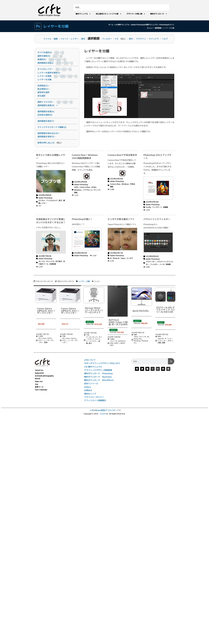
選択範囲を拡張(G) (46, 111)
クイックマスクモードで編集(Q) (52, 127)
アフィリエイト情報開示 (95, 400)
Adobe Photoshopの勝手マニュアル (144, 25)
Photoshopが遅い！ (82, 219)
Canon (44, 338)
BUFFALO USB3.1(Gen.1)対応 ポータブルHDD (118, 322)
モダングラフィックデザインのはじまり (102, 363)
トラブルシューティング (91, 190)
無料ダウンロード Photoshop (98, 373)
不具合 (132, 184)
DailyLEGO (39, 373)
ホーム (111, 25)
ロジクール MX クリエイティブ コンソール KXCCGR (166, 310)
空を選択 (41, 96)
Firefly (148, 207)
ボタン (170, 341)
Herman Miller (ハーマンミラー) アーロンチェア (94, 310)
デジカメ (42, 200)
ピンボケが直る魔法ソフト (121, 219)
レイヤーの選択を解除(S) (49, 73)
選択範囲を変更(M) (47, 105)
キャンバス (50, 261)
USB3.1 (117, 343)
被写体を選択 (43, 92)
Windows (78, 190)
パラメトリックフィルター (157, 219)
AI (111, 258)
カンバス (42, 261)
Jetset (103, 414)
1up (36, 384)
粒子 (60, 200)
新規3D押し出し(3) (46, 143)
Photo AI (116, 258)
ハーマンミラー (92, 341)
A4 (39, 338)
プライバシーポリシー (94, 397)
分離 (88, 281)
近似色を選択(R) (45, 115)
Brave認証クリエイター (106, 410)
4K (148, 337)
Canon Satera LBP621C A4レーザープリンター (70, 311)
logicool (161, 339)
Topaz (123, 258)
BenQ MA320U (141, 311)
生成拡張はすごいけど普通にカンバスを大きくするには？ (51, 221)
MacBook (137, 341)
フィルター (107, 39)
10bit (136, 337)
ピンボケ (130, 258)
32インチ (143, 337)
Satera (74, 338)
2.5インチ (114, 341)
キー (165, 341)
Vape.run (39, 381)
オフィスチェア (94, 338)
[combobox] (121, 7)
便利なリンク (90, 394)
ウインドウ (154, 39)
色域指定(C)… (44, 86)
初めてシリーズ (91, 383)
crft (92, 410)
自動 (159, 343)
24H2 (76, 187)
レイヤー (75, 39)
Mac (140, 339)
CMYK (49, 338)
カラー (41, 340)
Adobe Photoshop (45, 198)
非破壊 (168, 264)
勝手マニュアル (83, 14)
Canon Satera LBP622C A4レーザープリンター (46, 311)
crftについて (90, 360)
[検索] (171, 361)
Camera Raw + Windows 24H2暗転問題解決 (85, 156)
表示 (131, 39)
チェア (98, 339)
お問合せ (88, 390)
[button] (35, 315)
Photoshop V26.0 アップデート (157, 156)
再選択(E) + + (52, 59)
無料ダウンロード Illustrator (98, 377)
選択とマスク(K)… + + (55, 102)
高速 (46, 342)
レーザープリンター (70, 341)
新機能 (166, 207)
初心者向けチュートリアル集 (109, 14)
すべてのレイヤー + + (54, 69)
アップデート (157, 207)
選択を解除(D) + (50, 56)
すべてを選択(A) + (51, 52)
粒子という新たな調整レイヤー (51, 156)
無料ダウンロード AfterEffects (99, 380)
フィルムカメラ (52, 200)
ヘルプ (165, 39)
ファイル (47, 39)
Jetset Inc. (39, 370)
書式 (83, 39)
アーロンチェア (92, 337)
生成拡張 (53, 264)
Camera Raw (85, 187)
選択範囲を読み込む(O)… (49, 133)
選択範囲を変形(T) (46, 121)
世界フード (39, 387)
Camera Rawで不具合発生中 (122, 155)
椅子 (90, 343)
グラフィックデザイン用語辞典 (98, 370)
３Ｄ (117, 39)
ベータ (162, 264)
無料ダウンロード (159, 14)
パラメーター (151, 261)
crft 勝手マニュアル (122, 25)
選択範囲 (158, 28)
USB (111, 343)
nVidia (94, 187)
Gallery (88, 387)
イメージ (64, 39)
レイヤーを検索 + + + (57, 76)
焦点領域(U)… (44, 89)
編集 (56, 39)
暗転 (76, 192)
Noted (37, 378)
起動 (164, 343)
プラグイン (141, 39)
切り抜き (59, 261)
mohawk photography (44, 376)
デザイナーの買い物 (136, 14)
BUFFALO (122, 341)
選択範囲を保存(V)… (47, 136)
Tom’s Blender (41, 390)
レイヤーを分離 (44, 79)
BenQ (136, 339)
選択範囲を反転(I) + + (55, 63)
